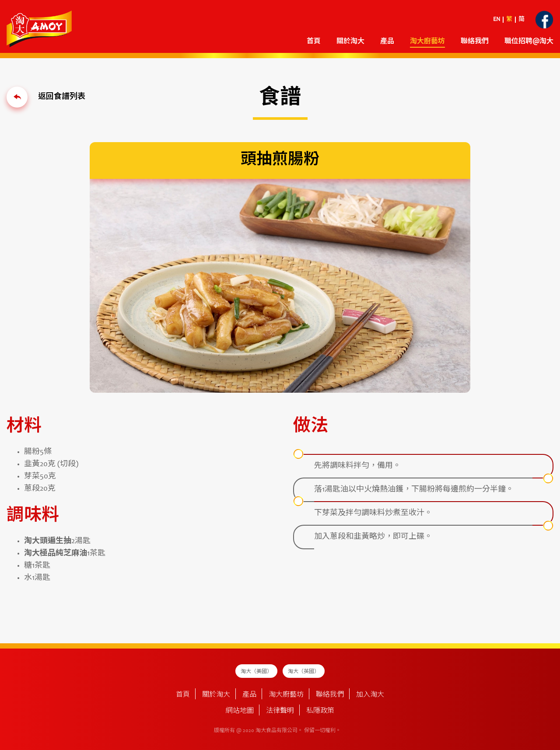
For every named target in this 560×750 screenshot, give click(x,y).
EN (497, 20)
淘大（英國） (304, 672)
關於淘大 (350, 42)
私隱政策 (320, 711)
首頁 (314, 42)
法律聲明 (280, 711)
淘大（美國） (256, 672)
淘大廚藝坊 (427, 42)
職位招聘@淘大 (529, 42)
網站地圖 (240, 711)
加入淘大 (370, 695)
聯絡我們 (475, 42)
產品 (387, 42)
